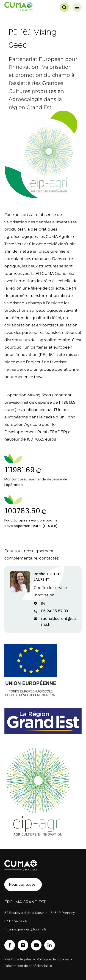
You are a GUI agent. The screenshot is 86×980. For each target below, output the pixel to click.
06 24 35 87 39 (54, 611)
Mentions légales (18, 959)
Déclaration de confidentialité (28, 966)
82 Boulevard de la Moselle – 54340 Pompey (40, 913)
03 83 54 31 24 (15, 921)
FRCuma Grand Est (25, 902)
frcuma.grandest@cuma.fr (25, 929)
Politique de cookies (53, 959)
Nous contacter (23, 884)
